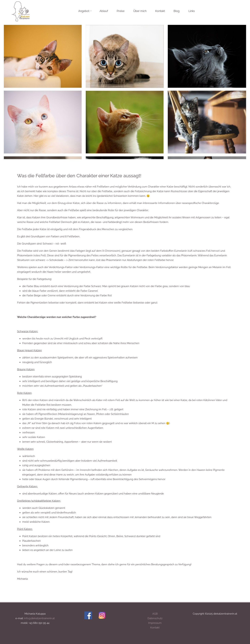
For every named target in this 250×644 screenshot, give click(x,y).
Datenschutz (155, 618)
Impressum (155, 623)
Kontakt (155, 628)
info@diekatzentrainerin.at (39, 618)
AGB (155, 614)
